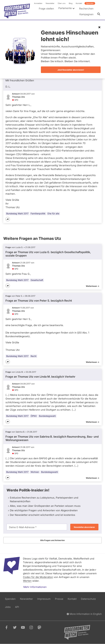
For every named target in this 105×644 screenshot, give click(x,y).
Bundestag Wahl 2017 (17, 214)
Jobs (8, 607)
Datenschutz (88, 599)
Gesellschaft (37, 280)
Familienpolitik (38, 214)
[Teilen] (8, 219)
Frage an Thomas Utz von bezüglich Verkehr (40, 377)
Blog (71, 3)
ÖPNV (34, 416)
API (17, 607)
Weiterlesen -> (93, 286)
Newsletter (50, 3)
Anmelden (38, 3)
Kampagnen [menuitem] (86, 14)
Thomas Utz (18, 97)
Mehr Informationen (35, 587)
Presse (59, 599)
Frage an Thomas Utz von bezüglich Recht (39, 301)
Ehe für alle (53, 214)
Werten (27, 581)
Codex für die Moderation (38, 577)
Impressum (44, 599)
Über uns (62, 3)
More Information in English (84, 614)
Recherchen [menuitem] (86, 9)
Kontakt (79, 3)
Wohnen (35, 472)
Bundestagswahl (47, 416)
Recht (33, 356)
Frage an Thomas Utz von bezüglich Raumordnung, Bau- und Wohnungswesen (52, 438)
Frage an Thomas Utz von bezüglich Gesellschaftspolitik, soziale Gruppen (48, 254)
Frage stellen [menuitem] (46, 9)
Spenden (90, 3)
